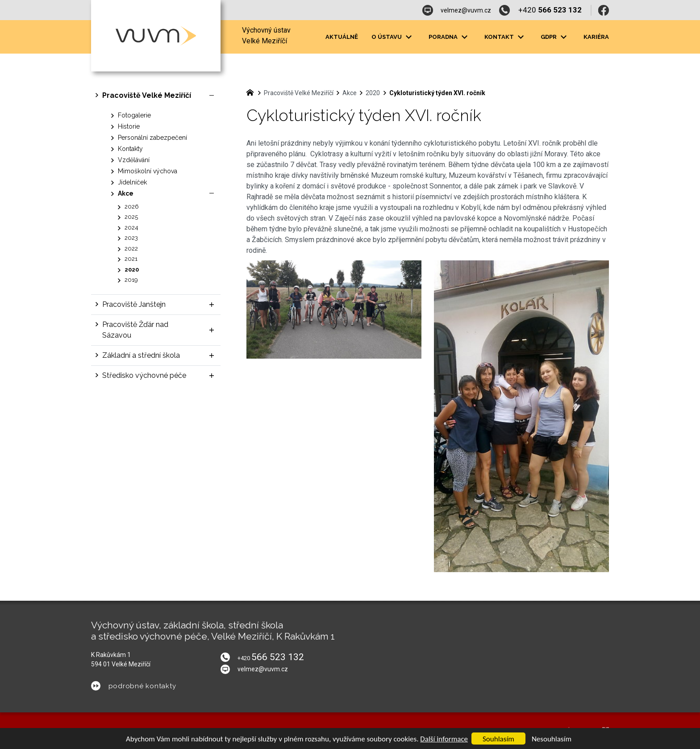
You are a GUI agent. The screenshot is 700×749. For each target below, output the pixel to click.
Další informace (444, 739)
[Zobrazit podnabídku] (212, 305)
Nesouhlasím (552, 739)
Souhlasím (498, 739)
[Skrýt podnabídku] (212, 96)
